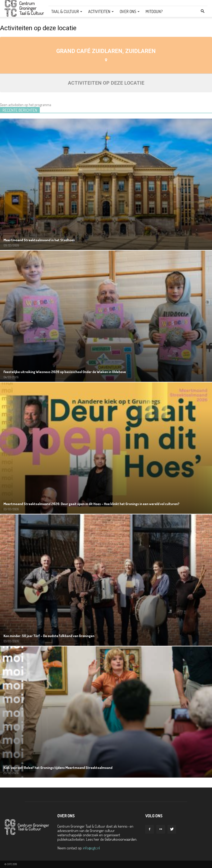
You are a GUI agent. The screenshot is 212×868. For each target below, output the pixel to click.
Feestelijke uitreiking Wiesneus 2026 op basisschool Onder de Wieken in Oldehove (65, 372)
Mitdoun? (154, 11)
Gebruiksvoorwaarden (121, 839)
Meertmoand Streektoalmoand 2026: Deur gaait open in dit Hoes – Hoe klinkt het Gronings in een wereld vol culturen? (92, 504)
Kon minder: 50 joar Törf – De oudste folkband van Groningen (49, 636)
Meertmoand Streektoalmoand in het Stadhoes (39, 240)
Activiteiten (101, 11)
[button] (202, 11)
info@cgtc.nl (91, 848)
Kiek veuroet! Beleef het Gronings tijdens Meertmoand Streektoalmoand (58, 768)
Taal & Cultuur (67, 11)
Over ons (130, 11)
